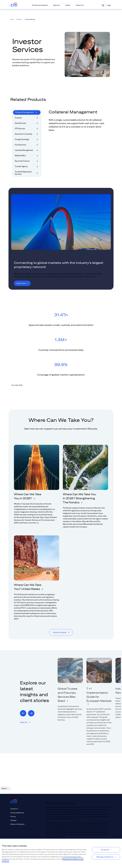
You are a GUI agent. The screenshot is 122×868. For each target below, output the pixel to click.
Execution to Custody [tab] (27, 134)
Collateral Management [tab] (26, 112)
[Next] (31, 713)
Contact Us (80, 5)
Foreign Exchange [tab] (27, 140)
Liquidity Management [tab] (27, 150)
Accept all (105, 850)
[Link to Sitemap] (17, 820)
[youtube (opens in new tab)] (15, 835)
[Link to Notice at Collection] (17, 824)
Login (109, 5)
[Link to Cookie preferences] (17, 813)
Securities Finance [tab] (27, 161)
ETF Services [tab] (27, 129)
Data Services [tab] (27, 123)
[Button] (5, 788)
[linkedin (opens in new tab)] (26, 835)
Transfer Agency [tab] (27, 167)
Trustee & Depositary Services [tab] (27, 173)
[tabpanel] (79, 123)
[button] (103, 5)
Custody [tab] (27, 118)
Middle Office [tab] (27, 156)
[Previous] (23, 713)
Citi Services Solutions (40, 5)
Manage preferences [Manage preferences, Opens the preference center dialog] (105, 857)
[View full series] (61, 632)
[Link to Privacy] (17, 816)
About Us (57, 5)
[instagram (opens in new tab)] (36, 835)
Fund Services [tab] (27, 145)
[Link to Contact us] (17, 809)
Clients (68, 5)
